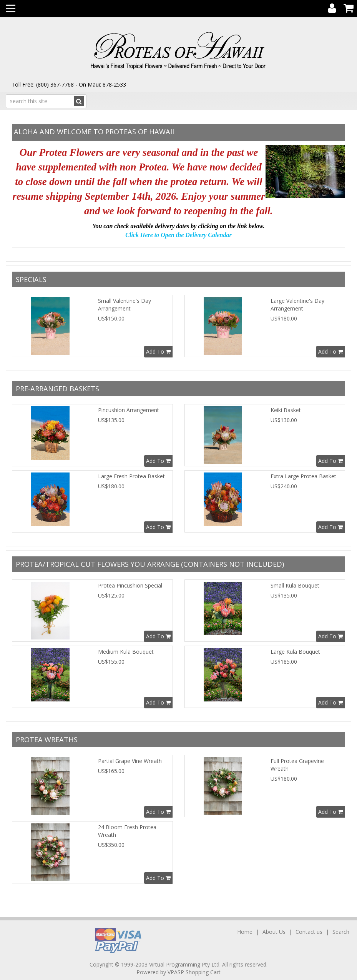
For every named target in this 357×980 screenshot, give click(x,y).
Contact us (309, 932)
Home (246, 932)
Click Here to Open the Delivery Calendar (178, 235)
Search (341, 932)
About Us (274, 932)
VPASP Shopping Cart (194, 972)
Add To (158, 351)
